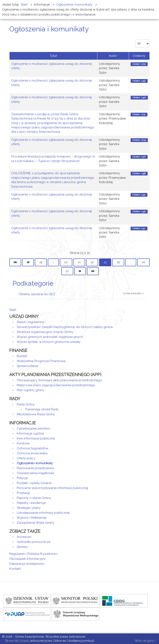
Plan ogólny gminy (31, 390)
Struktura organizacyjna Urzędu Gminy (45, 332)
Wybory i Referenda (32, 518)
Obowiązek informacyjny (27, 559)
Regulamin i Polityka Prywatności (33, 554)
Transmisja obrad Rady (42, 409)
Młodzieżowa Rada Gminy (36, 414)
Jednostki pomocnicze (34, 542)
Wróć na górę (145, 641)
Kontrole (23, 443)
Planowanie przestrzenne (35, 468)
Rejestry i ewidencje (31, 503)
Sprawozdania (27, 366)
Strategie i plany (29, 508)
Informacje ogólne (30, 433)
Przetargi (23, 493)
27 (67, 271)
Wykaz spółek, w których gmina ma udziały (49, 342)
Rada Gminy (26, 404)
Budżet (22, 356)
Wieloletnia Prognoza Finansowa (41, 361)
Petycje (22, 478)
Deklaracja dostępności (27, 564)
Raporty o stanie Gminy (34, 498)
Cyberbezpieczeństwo (33, 429)
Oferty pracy (26, 458)
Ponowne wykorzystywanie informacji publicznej (52, 488)
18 (41, 262)
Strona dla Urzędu (17, 641)
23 (105, 262)
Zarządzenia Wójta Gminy (36, 523)
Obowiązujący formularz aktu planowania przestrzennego (59, 380)
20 (66, 262)
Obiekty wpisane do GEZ (37, 294)
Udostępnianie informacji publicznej (43, 513)
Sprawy (22, 547)
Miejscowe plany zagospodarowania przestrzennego (56, 385)
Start (13, 310)
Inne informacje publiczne (36, 438)
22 (92, 262)
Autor (113, 56)
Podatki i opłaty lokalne (34, 483)
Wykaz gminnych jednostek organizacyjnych (50, 337)
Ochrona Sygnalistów (33, 448)
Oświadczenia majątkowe (36, 473)
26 (143, 262)
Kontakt (15, 569)
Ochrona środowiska (32, 453)
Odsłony (139, 56)
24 (118, 262)
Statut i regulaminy (30, 322)
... (53, 262)
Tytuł (53, 56)
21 (79, 262)
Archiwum (24, 537)
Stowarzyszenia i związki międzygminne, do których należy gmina (65, 327)
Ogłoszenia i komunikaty (35, 463)
